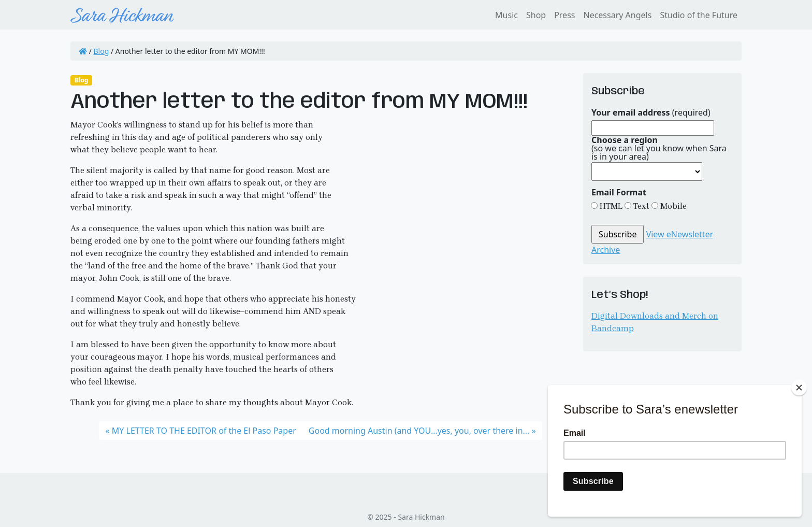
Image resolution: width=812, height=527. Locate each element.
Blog (102, 51)
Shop (536, 15)
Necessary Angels (617, 15)
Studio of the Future (699, 15)
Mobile (672, 206)
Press (564, 15)
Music (506, 15)
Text (640, 206)
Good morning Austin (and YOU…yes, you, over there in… (419, 431)
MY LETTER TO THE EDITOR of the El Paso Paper (204, 431)
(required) (651, 112)
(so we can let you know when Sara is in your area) (659, 148)
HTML (610, 206)
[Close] (799, 388)
